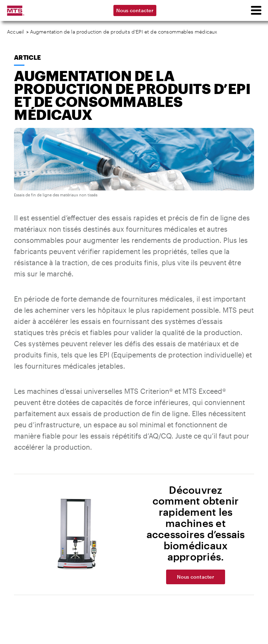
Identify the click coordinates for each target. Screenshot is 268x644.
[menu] (256, 10)
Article (27, 57)
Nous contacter (135, 10)
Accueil (15, 32)
